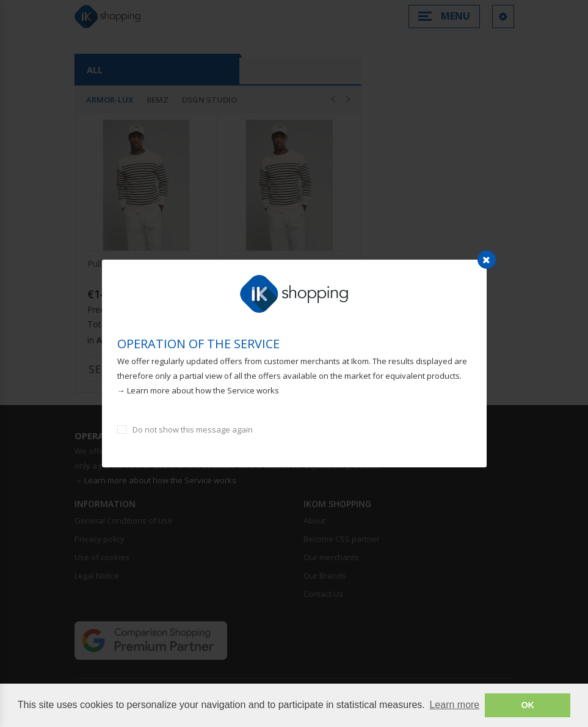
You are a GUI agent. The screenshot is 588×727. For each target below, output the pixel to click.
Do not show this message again (193, 429)
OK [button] (528, 705)
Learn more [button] (454, 705)
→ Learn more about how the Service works (198, 390)
